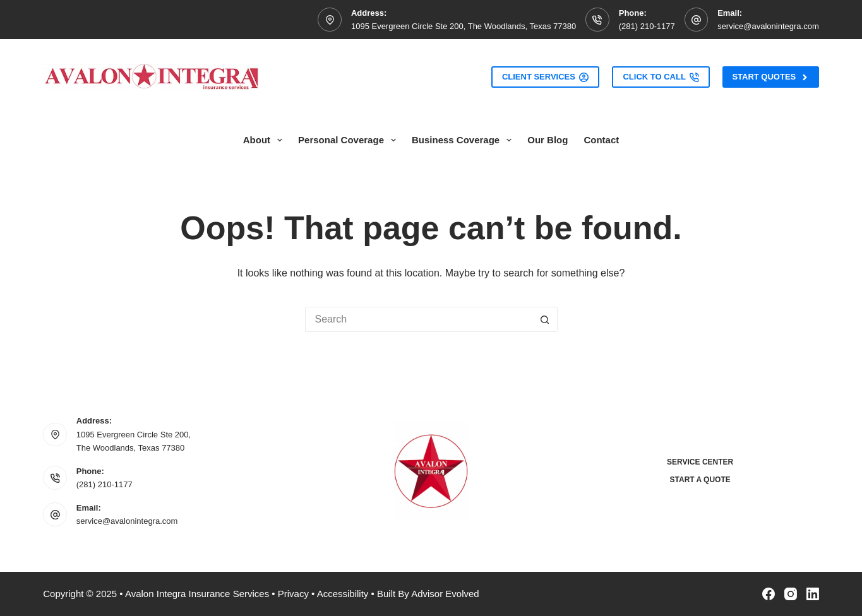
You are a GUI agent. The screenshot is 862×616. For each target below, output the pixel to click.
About (265, 140)
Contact (601, 140)
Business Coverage (464, 140)
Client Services (546, 77)
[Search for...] (419, 319)
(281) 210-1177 (647, 26)
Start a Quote (700, 480)
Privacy (293, 594)
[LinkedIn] (813, 594)
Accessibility (343, 594)
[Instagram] (791, 594)
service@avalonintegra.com (768, 26)
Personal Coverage (350, 140)
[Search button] (545, 319)
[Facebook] (769, 594)
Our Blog (548, 140)
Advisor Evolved (445, 594)
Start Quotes (770, 77)
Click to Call (661, 77)
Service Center (700, 462)
